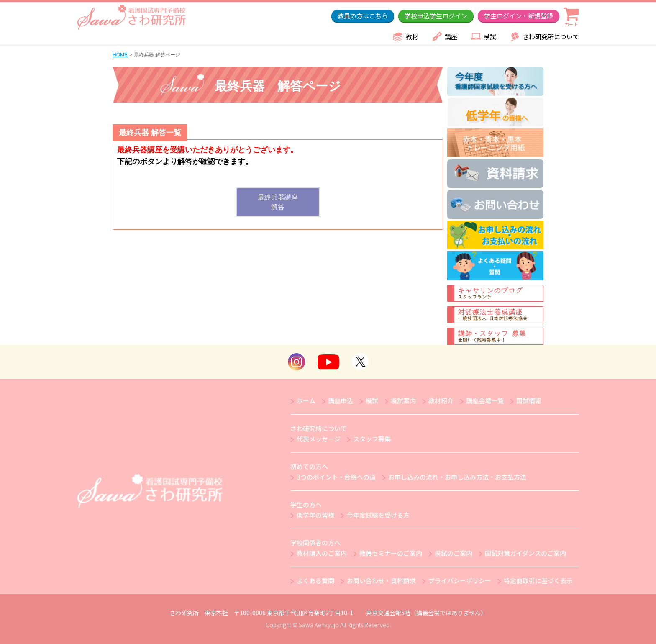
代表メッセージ (319, 439)
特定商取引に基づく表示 (538, 581)
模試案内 (403, 401)
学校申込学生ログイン (436, 16)
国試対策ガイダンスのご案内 (525, 553)
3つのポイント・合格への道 (336, 477)
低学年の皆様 (315, 515)
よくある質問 (315, 581)
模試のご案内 (454, 553)
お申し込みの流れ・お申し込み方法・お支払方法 (457, 477)
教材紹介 (441, 401)
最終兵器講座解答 (278, 202)
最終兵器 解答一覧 (150, 133)
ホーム (306, 401)
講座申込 (341, 401)
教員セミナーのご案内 (391, 553)
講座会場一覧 (485, 401)
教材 (412, 37)
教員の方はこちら (363, 16)
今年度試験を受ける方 (378, 515)
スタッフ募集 (372, 439)
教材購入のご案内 (322, 553)
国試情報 (529, 401)
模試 (490, 37)
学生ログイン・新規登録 (519, 16)
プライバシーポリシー (460, 581)
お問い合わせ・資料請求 (381, 581)
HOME (120, 55)
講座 (451, 37)
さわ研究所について (551, 37)
